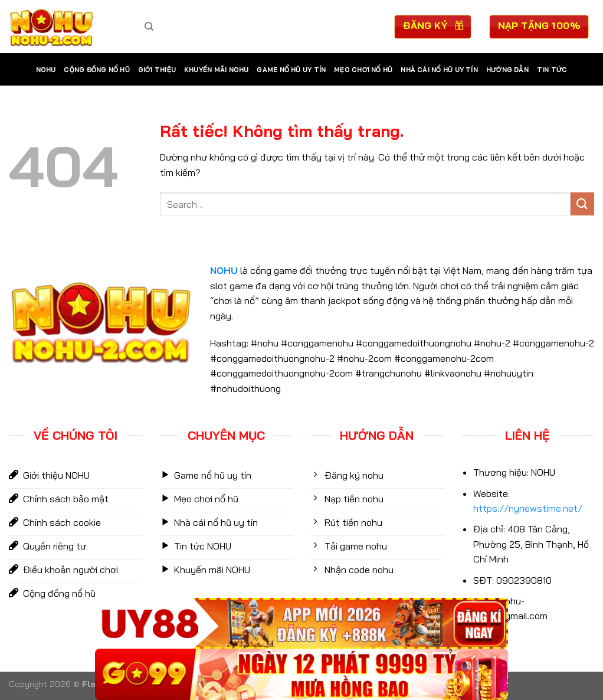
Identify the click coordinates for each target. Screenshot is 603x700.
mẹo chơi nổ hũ (363, 70)
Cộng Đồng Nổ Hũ (96, 70)
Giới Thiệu (157, 70)
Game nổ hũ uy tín (291, 70)
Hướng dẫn (507, 70)
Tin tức (552, 70)
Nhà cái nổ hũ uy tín (439, 70)
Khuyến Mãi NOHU (216, 70)
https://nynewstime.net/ (528, 508)
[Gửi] (582, 204)
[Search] (149, 27)
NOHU (46, 70)
